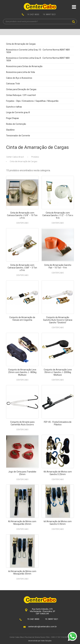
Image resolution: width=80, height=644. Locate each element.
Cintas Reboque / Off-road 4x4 (21, 95)
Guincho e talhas (14, 107)
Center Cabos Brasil (15, 157)
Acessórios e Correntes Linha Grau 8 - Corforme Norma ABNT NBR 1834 (38, 59)
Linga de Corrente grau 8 (18, 112)
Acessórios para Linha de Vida (20, 72)
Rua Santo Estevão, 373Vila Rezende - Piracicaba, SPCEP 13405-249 (42, 611)
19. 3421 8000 (33, 14)
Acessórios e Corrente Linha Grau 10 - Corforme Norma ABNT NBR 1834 (38, 51)
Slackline (10, 130)
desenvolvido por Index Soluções (40, 641)
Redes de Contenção (16, 124)
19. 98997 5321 (49, 14)
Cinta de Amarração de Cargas (21, 44)
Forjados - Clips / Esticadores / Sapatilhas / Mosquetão (32, 101)
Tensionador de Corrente (18, 136)
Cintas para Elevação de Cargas (21, 89)
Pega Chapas (12, 118)
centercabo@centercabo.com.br (42, 627)
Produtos (35, 157)
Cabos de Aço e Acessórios (19, 78)
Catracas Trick (13, 84)
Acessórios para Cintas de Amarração (24, 66)
